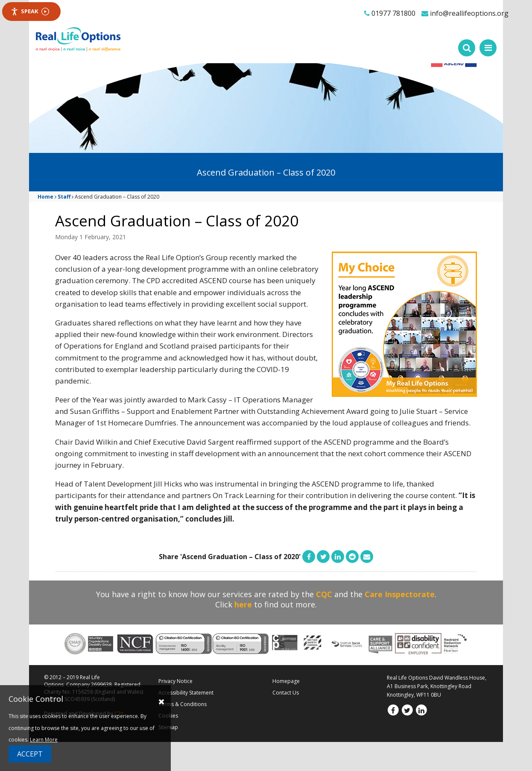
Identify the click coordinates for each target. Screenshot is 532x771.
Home (45, 197)
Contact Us (286, 693)
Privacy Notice (175, 681)
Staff (64, 197)
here (243, 604)
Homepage (286, 681)
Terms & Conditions (183, 704)
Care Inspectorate (400, 594)
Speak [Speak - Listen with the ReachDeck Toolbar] (30, 11)
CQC (324, 594)
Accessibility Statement (186, 693)
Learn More (44, 740)
